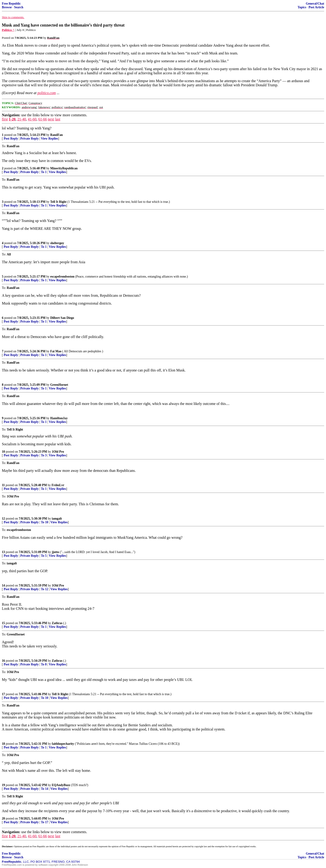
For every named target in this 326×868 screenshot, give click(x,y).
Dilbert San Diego (62, 318)
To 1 (44, 172)
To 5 (44, 556)
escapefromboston (62, 277)
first (5, 119)
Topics (302, 7)
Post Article (316, 7)
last (58, 119)
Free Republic (11, 4)
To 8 (44, 664)
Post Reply (11, 139)
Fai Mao (56, 351)
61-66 (43, 119)
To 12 (45, 589)
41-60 (32, 119)
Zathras (57, 623)
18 (3, 744)
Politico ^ (8, 30)
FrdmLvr (58, 485)
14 (3, 585)
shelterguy (57, 243)
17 (3, 694)
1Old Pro (58, 452)
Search (19, 7)
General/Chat (315, 4)
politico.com (47, 93)
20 (3, 819)
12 (3, 519)
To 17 (45, 822)
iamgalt (57, 519)
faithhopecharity (63, 744)
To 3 (44, 455)
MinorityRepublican (64, 168)
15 (3, 623)
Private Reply (30, 139)
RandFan (56, 135)
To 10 (45, 522)
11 (3, 485)
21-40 (22, 119)
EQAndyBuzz (61, 785)
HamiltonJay (59, 418)
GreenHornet (59, 385)
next (51, 119)
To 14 (45, 789)
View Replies (50, 139)
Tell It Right (58, 202)
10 (3, 452)
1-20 (12, 119)
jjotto (55, 552)
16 (3, 661)
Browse (7, 7)
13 (3, 552)
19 (3, 785)
